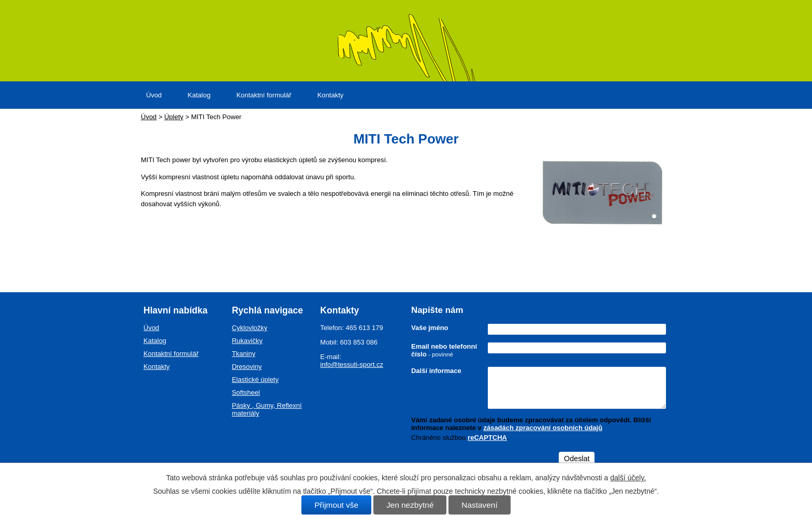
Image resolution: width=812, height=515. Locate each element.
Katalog (199, 95)
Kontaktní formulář (264, 95)
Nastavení (479, 505)
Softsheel (246, 392)
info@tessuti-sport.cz (352, 364)
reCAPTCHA (487, 438)
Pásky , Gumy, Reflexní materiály (267, 409)
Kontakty (331, 95)
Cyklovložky (250, 328)
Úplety (174, 117)
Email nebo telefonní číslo (444, 350)
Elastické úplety (255, 380)
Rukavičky (247, 341)
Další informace (436, 371)
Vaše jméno (430, 328)
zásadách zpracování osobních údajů (543, 428)
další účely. (628, 478)
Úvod (154, 95)
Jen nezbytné (410, 505)
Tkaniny (244, 354)
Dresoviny (247, 367)
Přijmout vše (336, 505)
